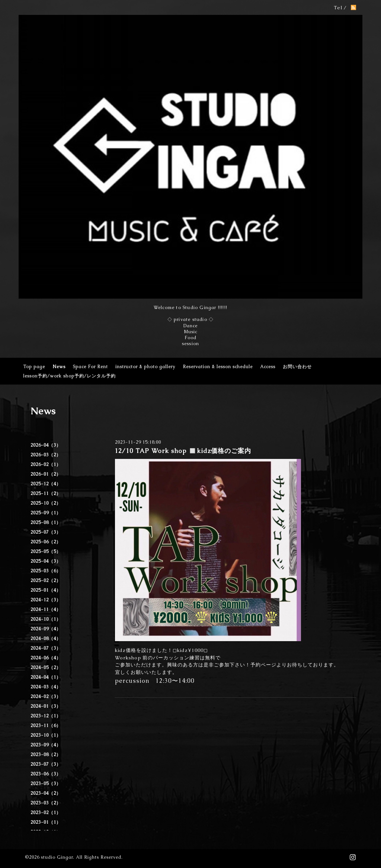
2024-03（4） (46, 687)
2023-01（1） (46, 822)
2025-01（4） (46, 590)
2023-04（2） (46, 793)
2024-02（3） (46, 697)
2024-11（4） (46, 610)
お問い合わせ (297, 367)
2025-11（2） (46, 494)
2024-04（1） (46, 677)
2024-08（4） (46, 639)
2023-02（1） (46, 813)
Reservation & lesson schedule (218, 367)
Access (268, 367)
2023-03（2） (46, 803)
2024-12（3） (46, 600)
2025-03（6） (46, 571)
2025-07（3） (46, 532)
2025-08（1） (46, 523)
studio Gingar (57, 857)
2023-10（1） (46, 735)
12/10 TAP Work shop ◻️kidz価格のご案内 (183, 451)
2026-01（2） (46, 474)
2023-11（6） (46, 726)
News (59, 367)
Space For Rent (90, 367)
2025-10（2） (46, 503)
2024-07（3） (46, 648)
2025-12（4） (46, 484)
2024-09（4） (46, 629)
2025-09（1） (46, 513)
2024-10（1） (46, 619)
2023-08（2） (46, 755)
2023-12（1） (46, 716)
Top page (34, 367)
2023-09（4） (46, 745)
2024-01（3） (46, 706)
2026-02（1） (46, 464)
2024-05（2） (46, 668)
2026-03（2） (46, 455)
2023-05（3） (46, 784)
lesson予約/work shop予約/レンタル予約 (69, 376)
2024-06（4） (46, 658)
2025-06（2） (46, 542)
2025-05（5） (46, 552)
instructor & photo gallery (145, 367)
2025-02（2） (46, 581)
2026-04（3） (46, 445)
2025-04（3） (46, 561)
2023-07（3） (46, 764)
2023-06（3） (46, 774)
